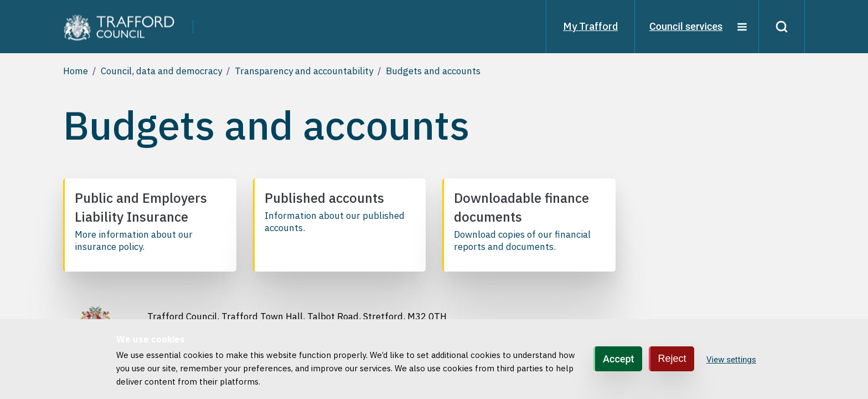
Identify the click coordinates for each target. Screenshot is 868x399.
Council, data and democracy (161, 71)
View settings (731, 360)
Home (76, 71)
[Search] (782, 27)
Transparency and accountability (304, 71)
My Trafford (590, 26)
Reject (672, 359)
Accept (618, 359)
